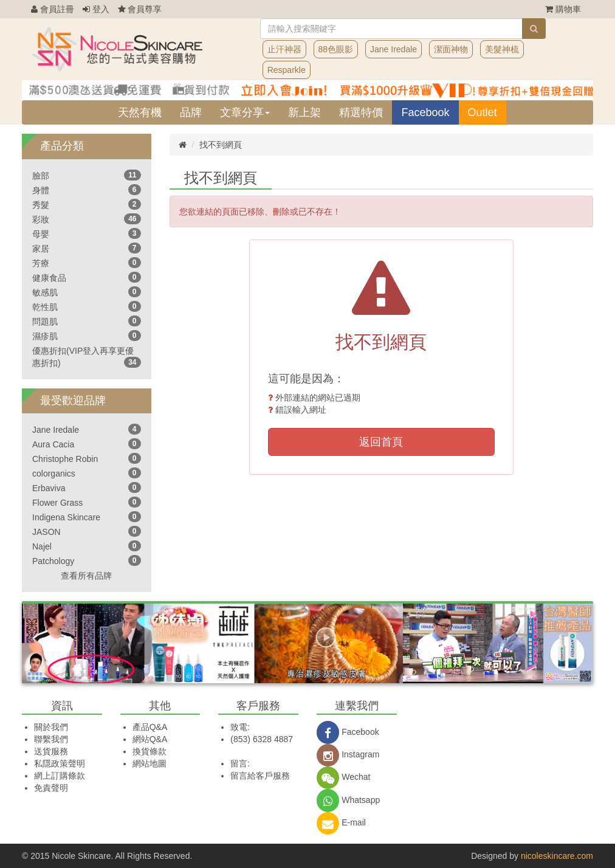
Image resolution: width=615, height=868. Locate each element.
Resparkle (287, 70)
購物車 (563, 9)
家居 (41, 249)
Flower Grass (57, 503)
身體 (41, 190)
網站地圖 (149, 763)
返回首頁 (381, 442)
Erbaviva (49, 488)
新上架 (304, 112)
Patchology (53, 561)
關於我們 (51, 727)
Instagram (348, 754)
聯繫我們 (51, 739)
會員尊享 (140, 9)
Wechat (343, 777)
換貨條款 (149, 751)
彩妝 (41, 219)
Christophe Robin (65, 459)
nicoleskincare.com (557, 856)
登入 (96, 9)
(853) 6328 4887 (262, 739)
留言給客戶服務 (260, 776)
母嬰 (41, 234)
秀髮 (41, 205)
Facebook (425, 112)
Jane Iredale (393, 49)
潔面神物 (451, 49)
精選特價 (361, 112)
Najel (42, 546)
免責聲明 (51, 788)
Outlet (483, 112)
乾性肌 (45, 307)
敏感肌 (45, 292)
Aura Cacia (53, 444)
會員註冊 (53, 9)
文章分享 (245, 112)
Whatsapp (348, 800)
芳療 (41, 263)
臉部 (41, 176)
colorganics (54, 474)
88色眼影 (336, 49)
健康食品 (49, 278)
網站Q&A (150, 739)
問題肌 (45, 322)
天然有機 (140, 112)
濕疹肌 (45, 336)
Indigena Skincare (66, 517)
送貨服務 (51, 751)
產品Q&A (150, 727)
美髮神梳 (502, 49)
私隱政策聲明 (60, 763)
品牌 (191, 112)
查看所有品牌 (86, 576)
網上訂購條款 (60, 776)
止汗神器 (284, 49)
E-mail (341, 822)
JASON (46, 532)
